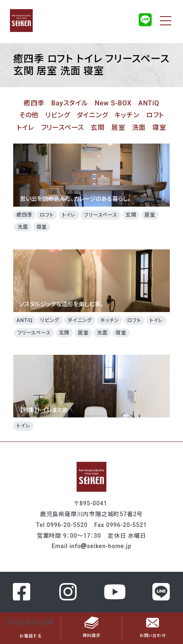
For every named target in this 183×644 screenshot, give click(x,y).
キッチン (127, 115)
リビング (57, 115)
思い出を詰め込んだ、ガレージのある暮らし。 (91, 175)
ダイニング (92, 115)
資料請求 (92, 628)
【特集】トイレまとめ (91, 386)
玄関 (98, 128)
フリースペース (63, 128)
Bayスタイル (70, 103)
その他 (29, 115)
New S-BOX (113, 103)
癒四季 (34, 103)
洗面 (139, 128)
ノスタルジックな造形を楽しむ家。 (91, 281)
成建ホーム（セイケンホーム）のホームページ (21, 21)
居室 (118, 128)
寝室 (159, 128)
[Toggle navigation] (166, 21)
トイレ (25, 128)
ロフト (155, 115)
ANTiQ (149, 103)
